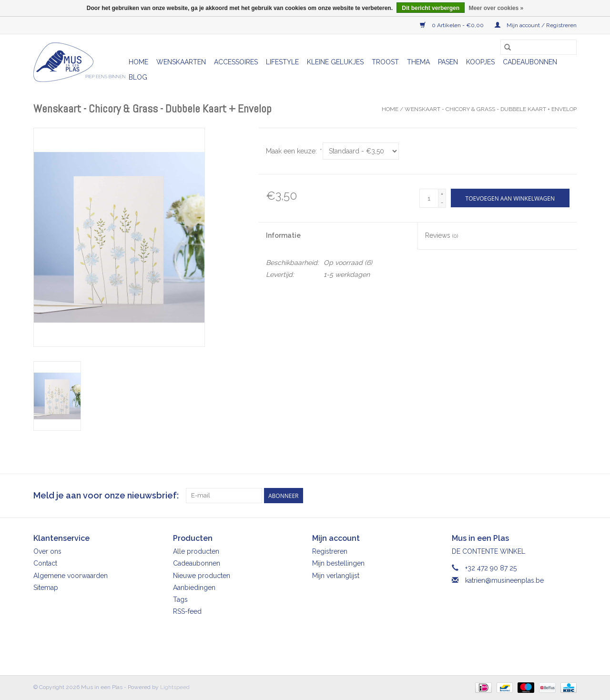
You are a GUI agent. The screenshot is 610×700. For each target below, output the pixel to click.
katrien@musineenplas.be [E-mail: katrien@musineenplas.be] (504, 580)
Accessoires (236, 62)
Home (138, 62)
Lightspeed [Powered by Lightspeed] (175, 687)
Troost (385, 62)
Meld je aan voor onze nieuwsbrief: (106, 495)
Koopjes (480, 62)
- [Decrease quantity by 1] (442, 203)
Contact (45, 563)
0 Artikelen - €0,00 (452, 25)
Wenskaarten (181, 62)
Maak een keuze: (293, 151)
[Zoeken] (539, 47)
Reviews (442, 235)
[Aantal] (429, 198)
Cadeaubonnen (530, 62)
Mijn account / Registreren (536, 25)
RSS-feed (187, 611)
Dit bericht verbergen (431, 8)
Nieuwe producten (202, 576)
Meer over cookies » (496, 8)
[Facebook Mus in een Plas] (552, 496)
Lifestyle (282, 62)
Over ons (47, 551)
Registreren (330, 551)
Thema (418, 62)
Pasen (448, 62)
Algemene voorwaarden (71, 576)
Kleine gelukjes (335, 62)
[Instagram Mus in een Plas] (569, 496)
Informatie (283, 235)
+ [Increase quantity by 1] (442, 194)
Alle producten (196, 551)
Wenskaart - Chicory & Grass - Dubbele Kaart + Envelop (491, 109)
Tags (180, 599)
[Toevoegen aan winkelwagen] (510, 198)
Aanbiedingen (194, 588)
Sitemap (46, 588)
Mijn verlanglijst (336, 576)
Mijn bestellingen (338, 563)
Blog (138, 77)
